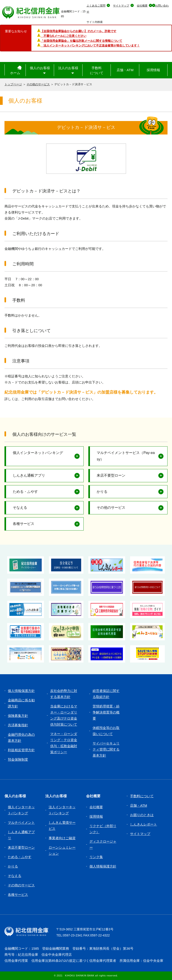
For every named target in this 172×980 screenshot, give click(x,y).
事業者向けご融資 (62, 838)
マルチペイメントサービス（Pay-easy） (126, 456)
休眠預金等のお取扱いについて (106, 731)
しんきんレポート (144, 824)
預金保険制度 (18, 759)
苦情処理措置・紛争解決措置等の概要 (106, 712)
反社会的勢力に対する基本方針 (64, 694)
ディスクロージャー (103, 844)
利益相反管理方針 (21, 750)
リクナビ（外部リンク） (103, 829)
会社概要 (142, 6)
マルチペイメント (21, 823)
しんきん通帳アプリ (29, 475)
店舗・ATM (125, 70)
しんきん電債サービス (62, 826)
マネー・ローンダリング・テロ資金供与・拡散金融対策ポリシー (64, 743)
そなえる (20, 508)
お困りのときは (142, 815)
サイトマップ (121, 6)
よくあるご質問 (96, 6)
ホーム (15, 73)
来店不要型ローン (111, 475)
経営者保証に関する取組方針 (106, 694)
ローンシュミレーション (62, 850)
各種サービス (24, 524)
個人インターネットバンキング (38, 453)
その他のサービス (38, 84)
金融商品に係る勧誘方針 (21, 703)
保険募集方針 (18, 716)
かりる (102, 492)
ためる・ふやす (25, 492)
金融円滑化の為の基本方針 (21, 738)
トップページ (13, 84)
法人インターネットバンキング (62, 810)
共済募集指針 (18, 725)
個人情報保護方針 (21, 691)
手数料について (97, 70)
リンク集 (96, 857)
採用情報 (153, 70)
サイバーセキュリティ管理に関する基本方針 (106, 749)
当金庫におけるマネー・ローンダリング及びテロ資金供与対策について (64, 715)
